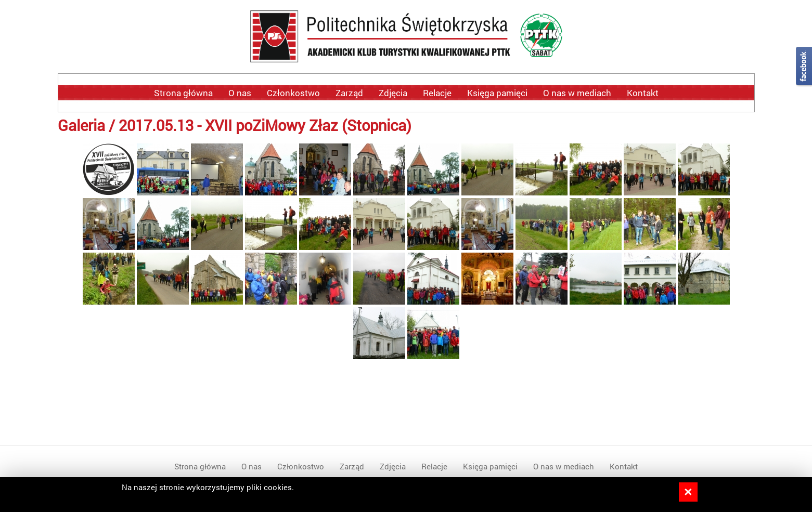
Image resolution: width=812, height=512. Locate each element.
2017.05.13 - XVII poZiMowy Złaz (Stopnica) (265, 125)
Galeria (81, 125)
